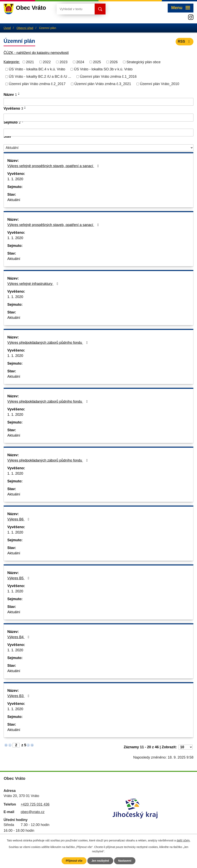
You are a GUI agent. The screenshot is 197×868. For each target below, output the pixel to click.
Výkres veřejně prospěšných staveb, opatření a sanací (54, 166)
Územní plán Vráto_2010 (160, 84)
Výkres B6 (19, 519)
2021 (30, 62)
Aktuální (14, 200)
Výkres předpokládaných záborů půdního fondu (48, 343)
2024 (80, 62)
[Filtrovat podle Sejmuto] (98, 133)
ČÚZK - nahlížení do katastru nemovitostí (36, 53)
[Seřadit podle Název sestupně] (19, 94)
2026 (114, 62)
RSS (185, 41)
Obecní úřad (25, 28)
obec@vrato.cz (32, 812)
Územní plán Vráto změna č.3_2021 (103, 84)
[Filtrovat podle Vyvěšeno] (98, 118)
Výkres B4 (19, 637)
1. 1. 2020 (15, 179)
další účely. (183, 840)
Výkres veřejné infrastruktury (34, 284)
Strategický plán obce (144, 62)
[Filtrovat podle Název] (98, 102)
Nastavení (125, 861)
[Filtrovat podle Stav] (98, 148)
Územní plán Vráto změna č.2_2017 (37, 84)
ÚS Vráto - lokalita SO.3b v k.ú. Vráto (103, 69)
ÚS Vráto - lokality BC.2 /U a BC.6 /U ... (40, 77)
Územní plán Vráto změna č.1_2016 (108, 77)
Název (10, 95)
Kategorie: (12, 62)
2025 (97, 62)
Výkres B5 (19, 578)
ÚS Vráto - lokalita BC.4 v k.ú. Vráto (37, 69)
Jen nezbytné (100, 861)
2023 (64, 62)
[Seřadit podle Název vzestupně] (19, 93)
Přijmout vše (74, 861)
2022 (47, 62)
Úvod (7, 28)
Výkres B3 (19, 696)
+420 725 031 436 (35, 804)
